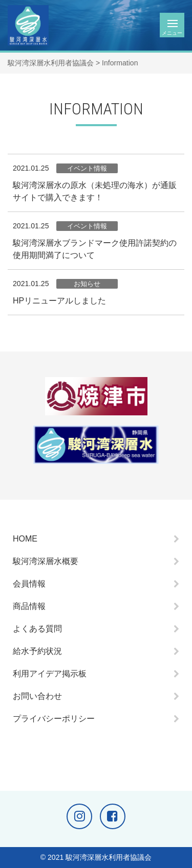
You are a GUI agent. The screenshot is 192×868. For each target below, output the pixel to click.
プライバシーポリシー (54, 719)
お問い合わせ (37, 696)
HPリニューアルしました (59, 301)
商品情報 (29, 606)
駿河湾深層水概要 (46, 561)
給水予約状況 (37, 651)
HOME (25, 539)
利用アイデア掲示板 (50, 674)
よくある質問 (37, 629)
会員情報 (29, 584)
